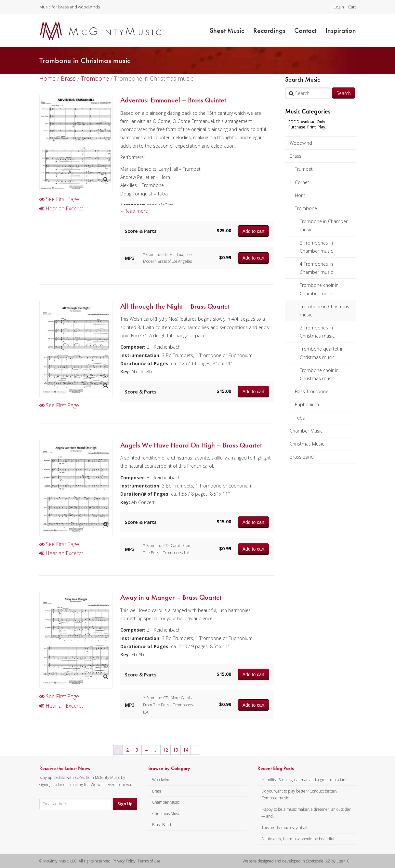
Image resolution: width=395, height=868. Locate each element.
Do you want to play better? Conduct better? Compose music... (299, 795)
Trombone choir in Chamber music (319, 289)
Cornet (302, 182)
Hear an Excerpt (61, 208)
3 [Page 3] (137, 750)
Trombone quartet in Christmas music (322, 353)
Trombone (306, 208)
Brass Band (302, 457)
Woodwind (301, 143)
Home (47, 78)
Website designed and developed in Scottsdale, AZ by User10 (296, 861)
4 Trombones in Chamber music (316, 268)
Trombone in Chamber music (324, 225)
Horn (300, 195)
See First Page (59, 199)
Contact (305, 30)
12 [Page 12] (165, 750)
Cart (352, 7)
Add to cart (254, 231)
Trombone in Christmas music (324, 311)
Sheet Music (227, 30)
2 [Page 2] (127, 750)
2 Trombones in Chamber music (316, 247)
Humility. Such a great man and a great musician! (304, 780)
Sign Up (125, 804)
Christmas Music (307, 444)
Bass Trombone (312, 391)
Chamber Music (306, 431)
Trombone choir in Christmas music (319, 374)
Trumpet (304, 169)
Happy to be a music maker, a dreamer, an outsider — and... (306, 813)
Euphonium (307, 404)
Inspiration (341, 30)
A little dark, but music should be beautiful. (298, 839)
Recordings (269, 30)
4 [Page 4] (146, 750)
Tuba (300, 418)
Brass (296, 156)
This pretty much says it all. (285, 828)
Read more (134, 211)
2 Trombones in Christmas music (317, 332)
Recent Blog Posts (276, 768)
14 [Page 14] (186, 750)
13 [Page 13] (176, 750)
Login (339, 7)
